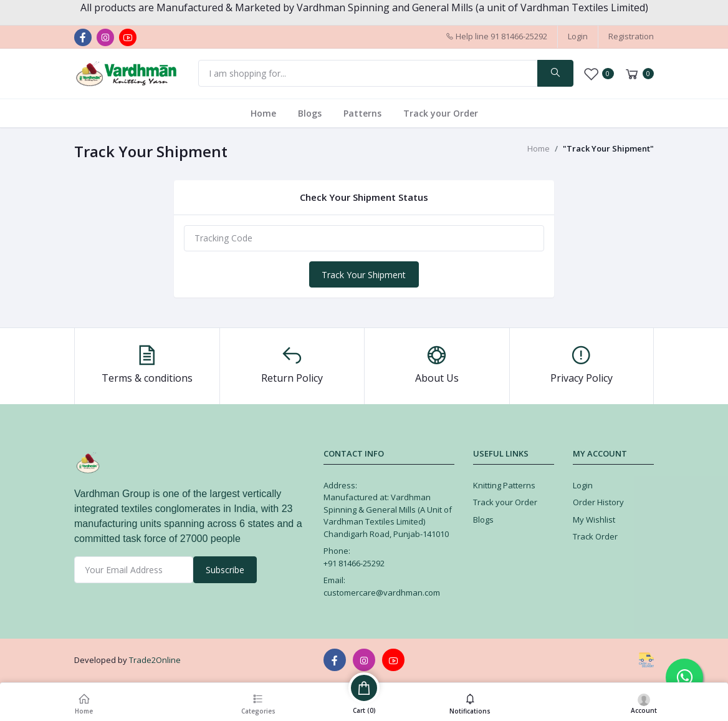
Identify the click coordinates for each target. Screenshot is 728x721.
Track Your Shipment (364, 275)
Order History (598, 502)
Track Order (595, 536)
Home (263, 113)
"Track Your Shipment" (608, 148)
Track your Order (441, 113)
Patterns (362, 113)
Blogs (310, 113)
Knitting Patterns (504, 485)
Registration (631, 36)
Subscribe (225, 570)
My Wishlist (594, 520)
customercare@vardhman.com (382, 593)
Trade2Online (155, 660)
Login (578, 36)
